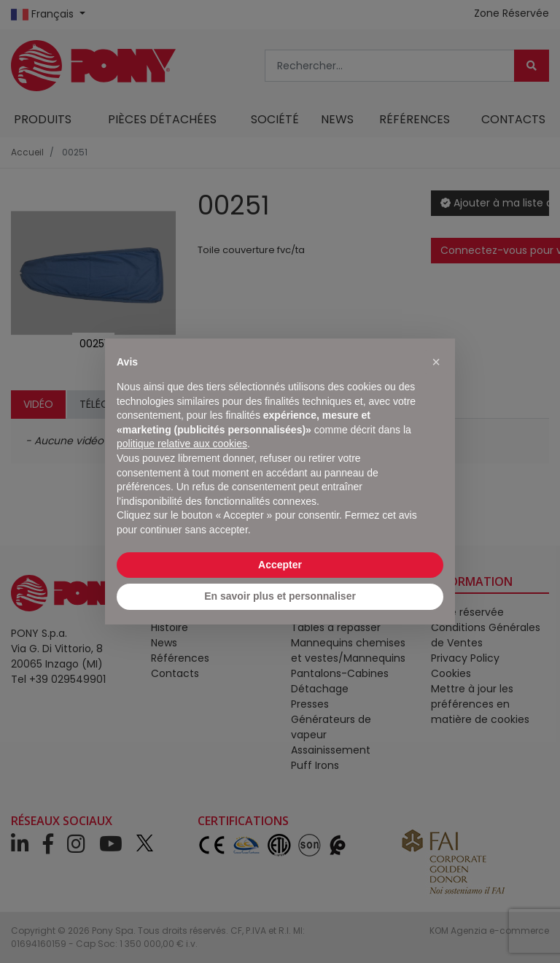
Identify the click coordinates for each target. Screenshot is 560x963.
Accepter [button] (280, 565)
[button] (436, 362)
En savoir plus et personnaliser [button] (280, 596)
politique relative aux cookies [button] (182, 444)
